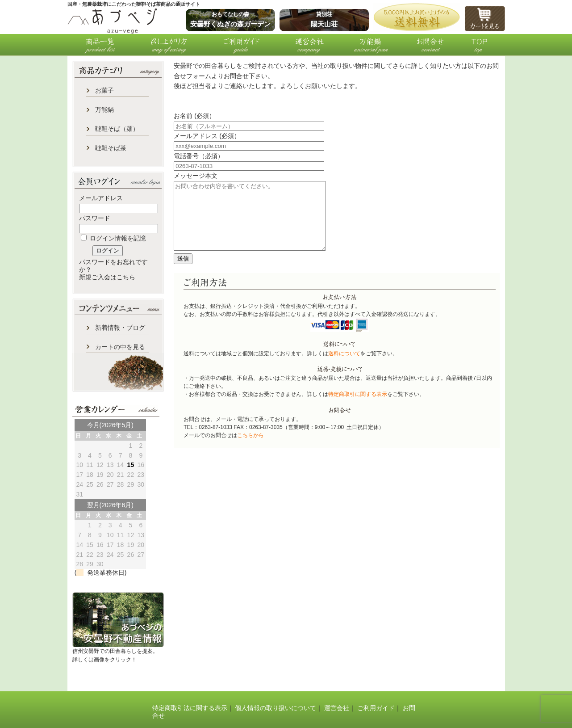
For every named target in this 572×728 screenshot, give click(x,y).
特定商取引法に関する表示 (190, 708)
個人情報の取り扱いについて (276, 708)
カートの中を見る (120, 347)
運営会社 (337, 708)
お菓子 (104, 90)
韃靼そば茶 (111, 148)
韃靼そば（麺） (117, 129)
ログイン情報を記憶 (113, 238)
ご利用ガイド (376, 708)
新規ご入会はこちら (107, 277)
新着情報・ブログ (120, 328)
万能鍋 (104, 109)
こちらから (251, 449)
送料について (344, 367)
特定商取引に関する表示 (358, 408)
